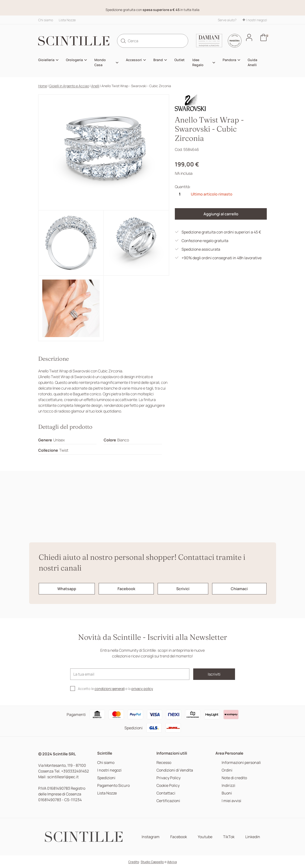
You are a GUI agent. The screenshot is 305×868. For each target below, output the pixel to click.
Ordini (227, 770)
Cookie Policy (168, 786)
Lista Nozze (67, 20)
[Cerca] (153, 41)
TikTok (229, 837)
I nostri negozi (255, 20)
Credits (134, 862)
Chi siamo (46, 20)
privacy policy (142, 689)
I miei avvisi (231, 801)
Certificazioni (168, 801)
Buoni (227, 793)
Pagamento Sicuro (113, 786)
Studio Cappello (152, 862)
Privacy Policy (169, 778)
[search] (123, 41)
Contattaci (166, 793)
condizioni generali (110, 689)
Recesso (164, 763)
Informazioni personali (241, 763)
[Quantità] (180, 194)
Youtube (205, 837)
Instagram (151, 837)
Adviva (172, 862)
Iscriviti (214, 674)
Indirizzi (228, 786)
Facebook (179, 837)
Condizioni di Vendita (175, 770)
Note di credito (234, 778)
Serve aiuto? (227, 20)
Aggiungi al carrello (221, 214)
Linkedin (253, 837)
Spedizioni (106, 778)
